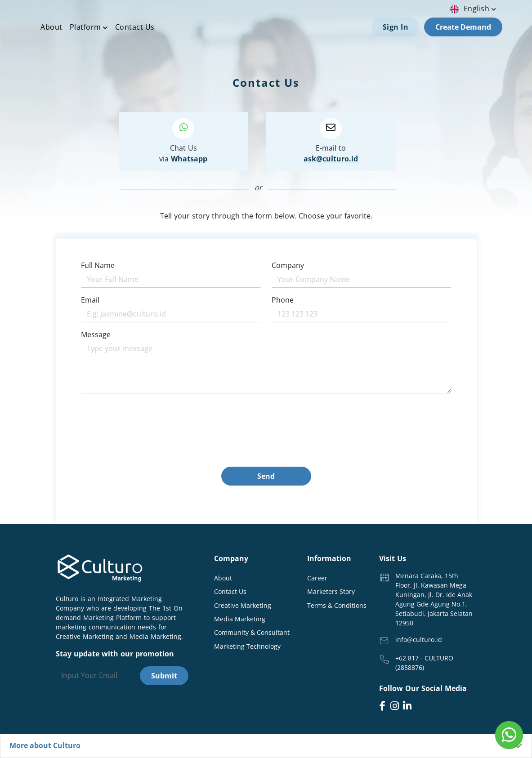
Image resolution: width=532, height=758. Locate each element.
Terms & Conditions (337, 605)
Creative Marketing (243, 605)
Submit (164, 676)
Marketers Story (331, 591)
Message (96, 334)
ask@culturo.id (331, 159)
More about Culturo (45, 745)
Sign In (396, 27)
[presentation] (149, 449)
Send (266, 476)
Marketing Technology (247, 646)
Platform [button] (89, 27)
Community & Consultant (252, 632)
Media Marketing (240, 619)
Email (90, 300)
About (51, 27)
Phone (283, 300)
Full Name (98, 265)
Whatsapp (189, 159)
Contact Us (135, 27)
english (474, 9)
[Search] (96, 676)
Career (317, 578)
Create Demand (463, 27)
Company (288, 265)
